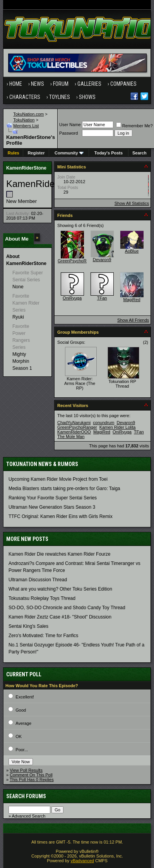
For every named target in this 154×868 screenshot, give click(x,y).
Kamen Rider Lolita (118, 427)
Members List (26, 126)
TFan (102, 298)
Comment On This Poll (31, 775)
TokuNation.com (28, 114)
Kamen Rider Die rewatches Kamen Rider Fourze (59, 554)
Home (16, 84)
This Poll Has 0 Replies (32, 780)
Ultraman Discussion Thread (38, 580)
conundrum (104, 423)
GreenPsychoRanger (78, 261)
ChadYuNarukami (74, 423)
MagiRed (132, 300)
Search (139, 153)
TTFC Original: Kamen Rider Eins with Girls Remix (61, 516)
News (38, 84)
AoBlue (132, 251)
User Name (70, 125)
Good (21, 710)
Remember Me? (134, 126)
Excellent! (25, 697)
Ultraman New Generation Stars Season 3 (52, 507)
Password (68, 133)
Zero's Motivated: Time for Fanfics (43, 636)
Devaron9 (102, 260)
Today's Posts (109, 153)
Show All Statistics (132, 203)
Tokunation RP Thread (122, 384)
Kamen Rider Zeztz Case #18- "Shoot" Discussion (60, 617)
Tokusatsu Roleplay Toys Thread (42, 598)
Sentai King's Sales (28, 626)
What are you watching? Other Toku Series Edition (60, 589)
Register (36, 153)
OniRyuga (72, 298)
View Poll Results (26, 770)
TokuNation (24, 120)
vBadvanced (82, 861)
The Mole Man (71, 437)
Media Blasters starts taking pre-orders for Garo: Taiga (64, 489)
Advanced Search (29, 816)
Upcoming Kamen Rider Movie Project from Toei (58, 479)
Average (23, 723)
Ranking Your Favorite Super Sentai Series (53, 498)
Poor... (22, 750)
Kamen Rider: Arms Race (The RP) (80, 383)
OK (19, 736)
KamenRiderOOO (74, 432)
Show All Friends (133, 320)
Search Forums (26, 796)
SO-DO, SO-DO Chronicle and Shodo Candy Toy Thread (67, 608)
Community (69, 153)
